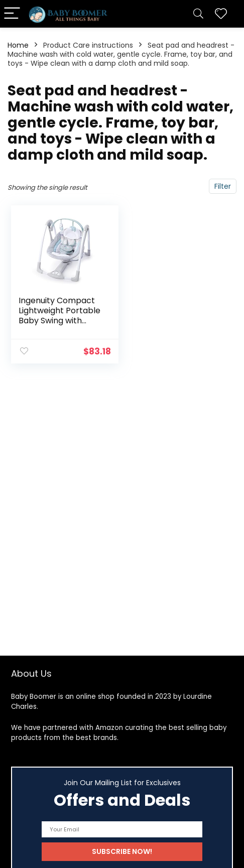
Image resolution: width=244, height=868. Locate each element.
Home (18, 45)
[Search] (198, 14)
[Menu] (12, 14)
